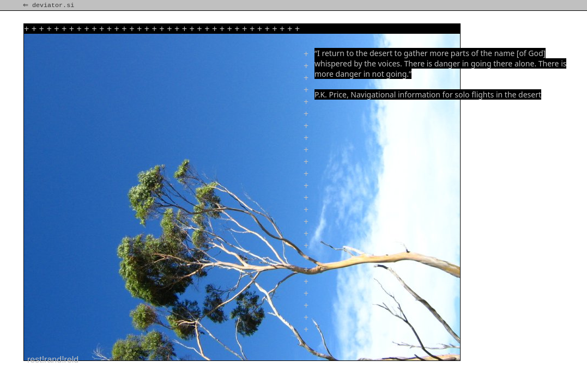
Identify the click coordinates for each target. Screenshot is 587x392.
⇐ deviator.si (50, 5)
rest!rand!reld (53, 360)
